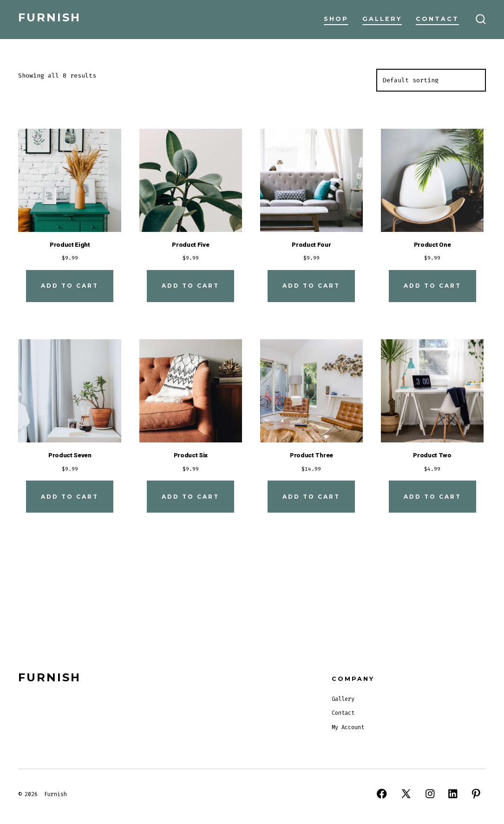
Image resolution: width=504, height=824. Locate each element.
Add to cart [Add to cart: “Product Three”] (311, 497)
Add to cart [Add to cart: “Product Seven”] (70, 497)
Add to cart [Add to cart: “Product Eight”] (70, 286)
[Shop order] (431, 80)
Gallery (382, 19)
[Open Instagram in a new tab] (430, 794)
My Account (348, 727)
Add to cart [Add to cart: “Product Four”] (311, 286)
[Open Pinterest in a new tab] (476, 794)
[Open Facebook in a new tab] (382, 794)
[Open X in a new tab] (406, 794)
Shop (336, 19)
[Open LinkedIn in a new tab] (453, 794)
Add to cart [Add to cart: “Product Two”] (432, 497)
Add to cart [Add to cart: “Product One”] (432, 286)
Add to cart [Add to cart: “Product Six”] (190, 497)
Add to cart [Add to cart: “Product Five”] (190, 286)
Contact (437, 19)
